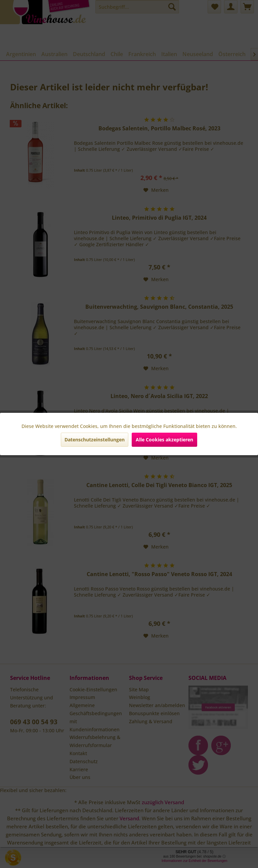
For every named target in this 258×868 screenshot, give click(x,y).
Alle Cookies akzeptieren (164, 440)
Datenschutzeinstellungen (95, 440)
